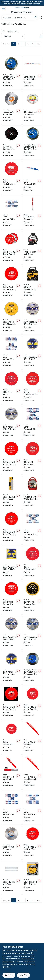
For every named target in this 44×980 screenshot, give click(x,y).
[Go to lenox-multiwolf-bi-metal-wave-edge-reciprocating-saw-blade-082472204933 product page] (11, 353)
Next (38, 44)
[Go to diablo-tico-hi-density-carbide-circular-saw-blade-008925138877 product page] (11, 528)
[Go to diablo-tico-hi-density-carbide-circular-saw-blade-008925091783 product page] (11, 703)
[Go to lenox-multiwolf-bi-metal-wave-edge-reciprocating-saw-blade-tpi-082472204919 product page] (11, 213)
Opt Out (23, 975)
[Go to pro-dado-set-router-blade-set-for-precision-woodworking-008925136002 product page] (33, 248)
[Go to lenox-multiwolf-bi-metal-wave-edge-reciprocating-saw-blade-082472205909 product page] (33, 808)
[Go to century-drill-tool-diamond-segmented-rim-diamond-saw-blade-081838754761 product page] (33, 143)
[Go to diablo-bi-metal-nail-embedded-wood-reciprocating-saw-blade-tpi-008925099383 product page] (11, 773)
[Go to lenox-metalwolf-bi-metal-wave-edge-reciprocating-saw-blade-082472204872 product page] (11, 808)
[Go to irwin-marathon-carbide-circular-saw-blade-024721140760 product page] (11, 633)
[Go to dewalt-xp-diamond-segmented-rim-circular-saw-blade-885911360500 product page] (11, 318)
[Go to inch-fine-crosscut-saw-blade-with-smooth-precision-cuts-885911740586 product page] (33, 598)
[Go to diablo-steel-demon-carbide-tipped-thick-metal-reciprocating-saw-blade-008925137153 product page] (33, 213)
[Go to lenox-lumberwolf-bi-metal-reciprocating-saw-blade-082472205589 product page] (33, 528)
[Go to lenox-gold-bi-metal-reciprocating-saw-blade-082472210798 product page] (33, 73)
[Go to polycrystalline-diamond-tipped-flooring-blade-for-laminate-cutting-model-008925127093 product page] (33, 563)
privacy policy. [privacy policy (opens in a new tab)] (8, 962)
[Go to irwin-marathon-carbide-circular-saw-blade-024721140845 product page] (33, 318)
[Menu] (4, 9)
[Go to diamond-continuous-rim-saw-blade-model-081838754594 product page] (33, 668)
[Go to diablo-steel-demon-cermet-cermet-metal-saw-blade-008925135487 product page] (11, 283)
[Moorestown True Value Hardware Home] (22, 8)
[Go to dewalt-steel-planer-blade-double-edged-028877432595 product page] (11, 878)
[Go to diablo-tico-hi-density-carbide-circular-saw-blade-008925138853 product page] (33, 843)
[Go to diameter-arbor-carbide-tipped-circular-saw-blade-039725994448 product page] (11, 143)
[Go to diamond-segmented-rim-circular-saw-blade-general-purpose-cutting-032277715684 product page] (33, 108)
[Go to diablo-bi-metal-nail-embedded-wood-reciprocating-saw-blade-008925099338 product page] (33, 738)
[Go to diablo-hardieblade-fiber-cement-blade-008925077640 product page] (33, 388)
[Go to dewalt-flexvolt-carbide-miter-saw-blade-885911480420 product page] (33, 878)
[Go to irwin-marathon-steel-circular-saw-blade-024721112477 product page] (11, 668)
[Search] (36, 17)
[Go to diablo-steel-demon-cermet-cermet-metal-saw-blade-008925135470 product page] (11, 598)
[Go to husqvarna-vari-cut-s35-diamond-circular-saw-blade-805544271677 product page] (11, 108)
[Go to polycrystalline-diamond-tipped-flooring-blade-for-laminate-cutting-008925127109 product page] (11, 388)
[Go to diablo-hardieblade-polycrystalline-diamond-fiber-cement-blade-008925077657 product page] (11, 178)
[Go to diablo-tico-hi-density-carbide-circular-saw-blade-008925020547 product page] (33, 703)
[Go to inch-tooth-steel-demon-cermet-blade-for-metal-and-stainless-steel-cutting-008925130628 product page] (33, 458)
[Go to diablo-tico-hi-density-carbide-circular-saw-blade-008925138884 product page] (11, 458)
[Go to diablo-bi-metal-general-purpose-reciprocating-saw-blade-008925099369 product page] (33, 773)
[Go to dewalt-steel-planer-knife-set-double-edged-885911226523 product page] (11, 493)
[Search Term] (20, 17)
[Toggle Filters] (41, 37)
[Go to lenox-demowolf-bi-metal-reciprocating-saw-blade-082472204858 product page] (33, 178)
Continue (9, 975)
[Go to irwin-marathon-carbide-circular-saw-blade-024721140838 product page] (11, 423)
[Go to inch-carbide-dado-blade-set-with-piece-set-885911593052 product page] (33, 283)
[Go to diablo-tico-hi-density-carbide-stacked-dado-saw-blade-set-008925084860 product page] (11, 248)
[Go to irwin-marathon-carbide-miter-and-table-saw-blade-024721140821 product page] (33, 633)
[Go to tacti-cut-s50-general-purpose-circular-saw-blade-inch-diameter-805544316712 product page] (11, 843)
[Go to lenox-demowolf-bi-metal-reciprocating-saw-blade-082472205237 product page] (33, 423)
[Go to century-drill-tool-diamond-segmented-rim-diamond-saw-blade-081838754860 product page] (11, 73)
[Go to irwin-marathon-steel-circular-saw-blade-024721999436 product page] (11, 563)
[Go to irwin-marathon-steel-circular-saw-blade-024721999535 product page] (33, 353)
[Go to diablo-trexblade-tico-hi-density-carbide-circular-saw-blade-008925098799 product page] (11, 738)
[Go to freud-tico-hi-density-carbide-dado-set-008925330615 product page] (33, 493)
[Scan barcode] (41, 17)
